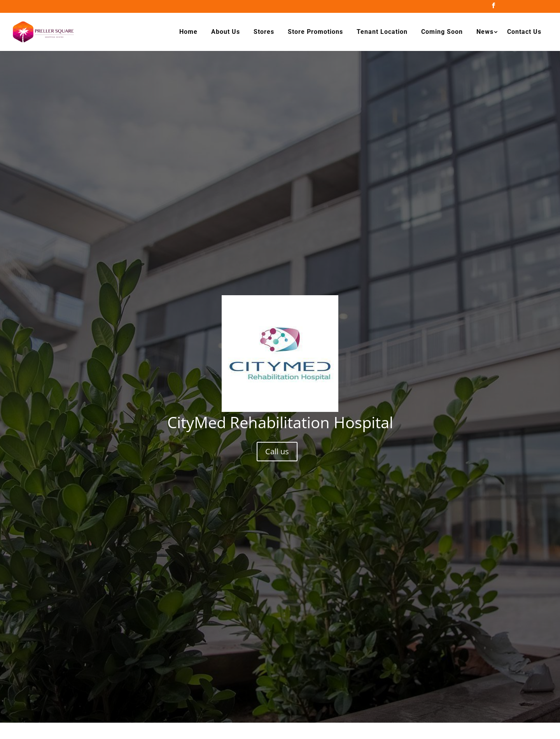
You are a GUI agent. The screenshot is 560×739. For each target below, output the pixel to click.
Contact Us (524, 32)
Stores (264, 32)
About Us (226, 32)
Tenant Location (382, 32)
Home (188, 32)
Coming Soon (442, 32)
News (485, 32)
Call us (277, 451)
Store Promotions (315, 32)
